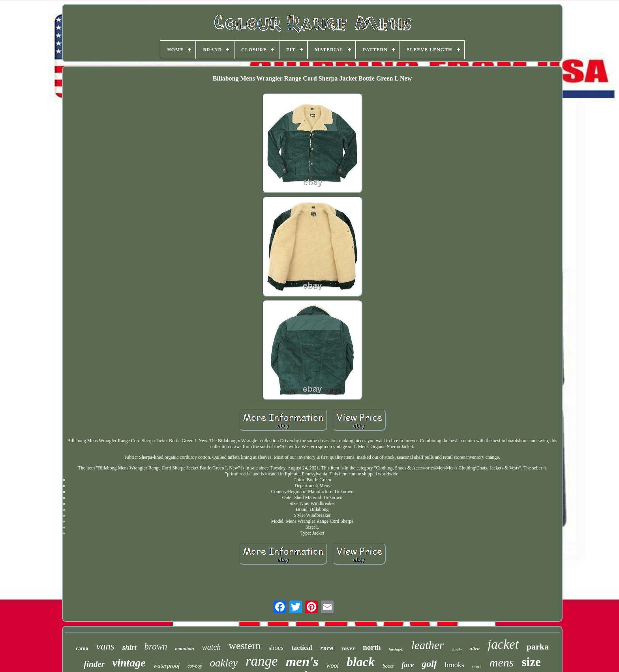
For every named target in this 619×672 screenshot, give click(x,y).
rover (348, 648)
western (245, 646)
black (361, 662)
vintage (129, 663)
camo (82, 649)
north (372, 647)
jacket (503, 644)
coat (477, 667)
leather (428, 645)
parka (538, 647)
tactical (302, 648)
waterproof (167, 666)
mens (502, 662)
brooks (455, 665)
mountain (185, 649)
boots (388, 666)
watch (212, 647)
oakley (224, 663)
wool (333, 665)
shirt (129, 647)
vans (105, 646)
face (408, 665)
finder (94, 664)
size (531, 662)
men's (302, 662)
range (262, 661)
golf (429, 664)
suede (457, 649)
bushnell (396, 649)
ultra (475, 649)
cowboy (195, 666)
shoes (276, 648)
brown (156, 647)
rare (327, 649)
